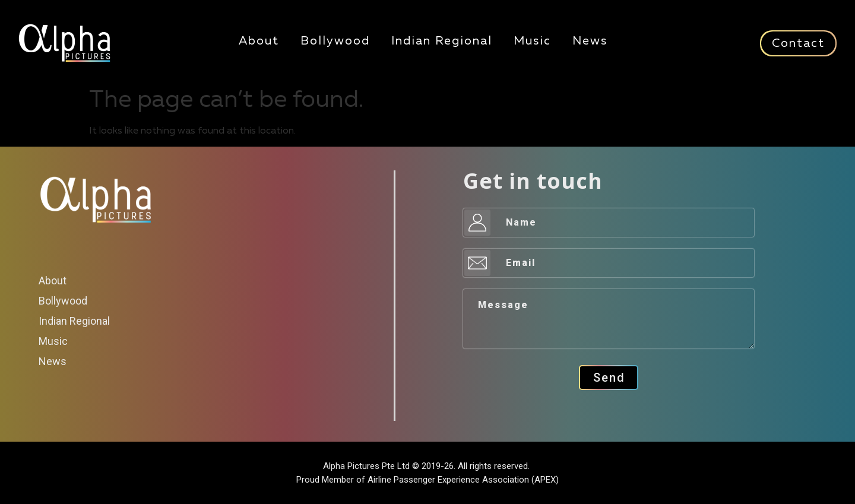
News (590, 41)
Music (532, 41)
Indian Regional (442, 41)
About (259, 41)
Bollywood (335, 41)
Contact (798, 43)
